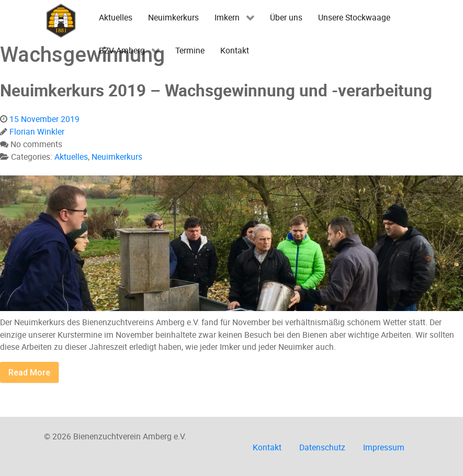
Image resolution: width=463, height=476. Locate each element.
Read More (29, 372)
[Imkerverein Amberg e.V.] (61, 20)
